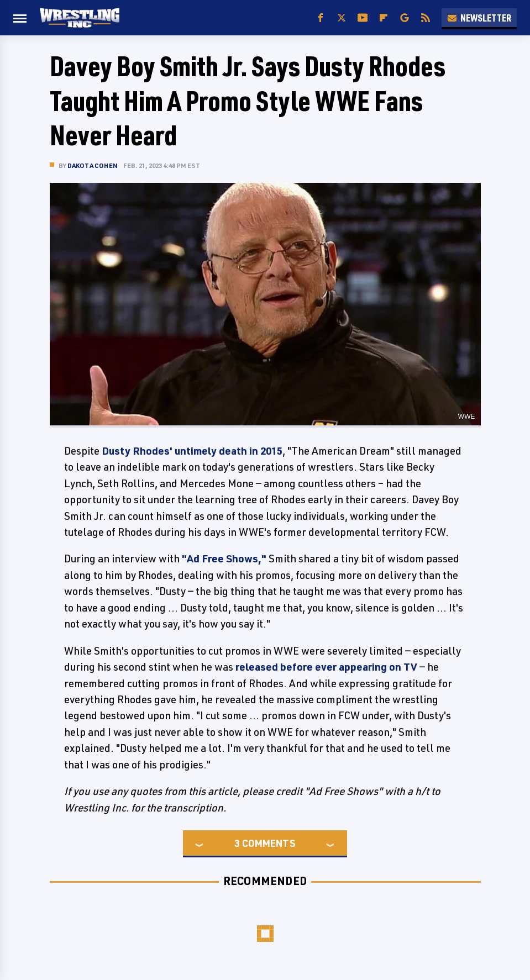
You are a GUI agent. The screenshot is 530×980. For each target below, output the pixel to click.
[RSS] (426, 18)
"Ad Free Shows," (224, 559)
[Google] (405, 18)
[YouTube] (363, 18)
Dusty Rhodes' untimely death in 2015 (192, 451)
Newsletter (479, 18)
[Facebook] (321, 18)
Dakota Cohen (93, 165)
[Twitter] (342, 18)
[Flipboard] (384, 18)
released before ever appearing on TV (326, 667)
